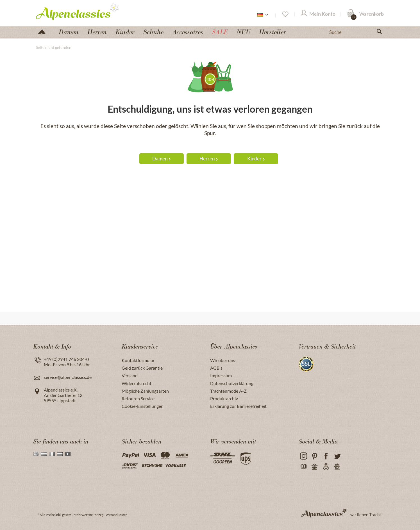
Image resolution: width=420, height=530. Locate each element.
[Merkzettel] (285, 14)
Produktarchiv (224, 398)
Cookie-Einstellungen (143, 406)
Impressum (221, 375)
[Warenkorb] (365, 14)
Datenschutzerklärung (232, 383)
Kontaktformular (138, 360)
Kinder (256, 159)
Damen (161, 159)
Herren (209, 159)
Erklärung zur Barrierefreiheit (238, 406)
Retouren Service (138, 398)
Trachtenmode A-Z (228, 391)
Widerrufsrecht (137, 383)
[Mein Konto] (318, 14)
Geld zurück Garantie (142, 368)
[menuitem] (356, 31)
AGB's (216, 368)
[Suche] (356, 32)
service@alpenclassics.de (68, 377)
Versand (130, 375)
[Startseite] (44, 31)
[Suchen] (382, 33)
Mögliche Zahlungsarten (145, 391)
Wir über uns (223, 360)
